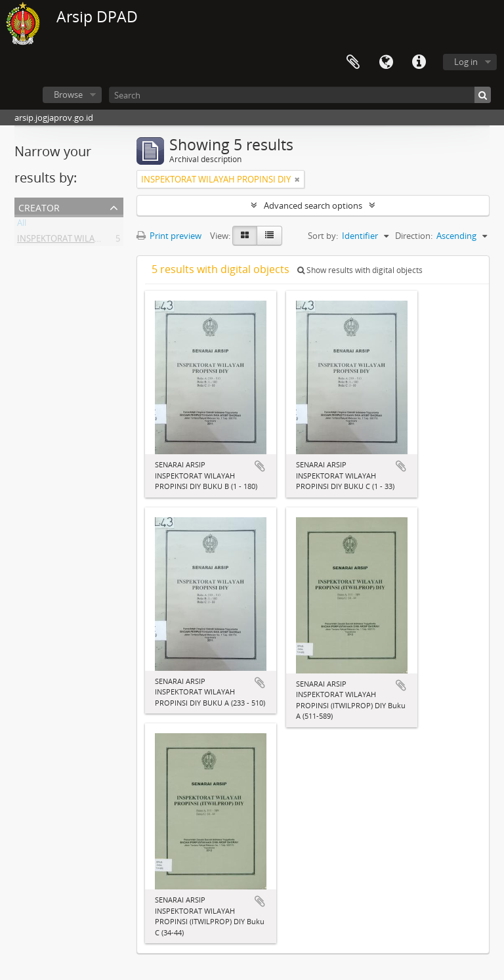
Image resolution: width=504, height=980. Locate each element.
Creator (39, 206)
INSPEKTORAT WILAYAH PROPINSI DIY (92, 241)
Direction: (414, 236)
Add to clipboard (260, 466)
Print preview (169, 236)
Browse (68, 95)
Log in (466, 62)
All (22, 225)
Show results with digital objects (360, 270)
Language (386, 62)
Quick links (419, 62)
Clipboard (353, 62)
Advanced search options (313, 205)
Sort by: (323, 236)
